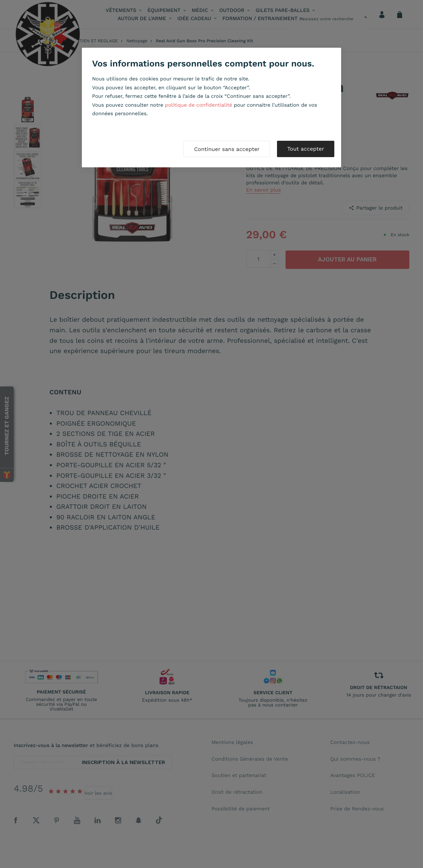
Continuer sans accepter (227, 149)
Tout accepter (306, 149)
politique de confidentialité (199, 105)
